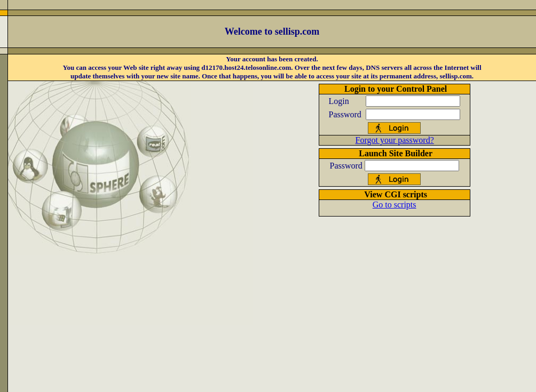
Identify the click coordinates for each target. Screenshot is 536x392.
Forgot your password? (395, 140)
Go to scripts (395, 205)
